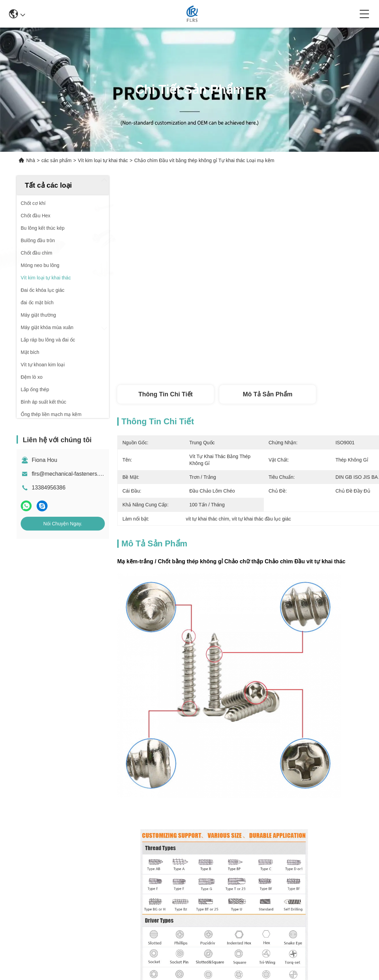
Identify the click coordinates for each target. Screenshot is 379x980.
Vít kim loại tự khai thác (103, 160)
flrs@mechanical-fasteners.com (70, 474)
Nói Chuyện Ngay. (63, 524)
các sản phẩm (57, 160)
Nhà (31, 160)
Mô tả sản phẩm (268, 394)
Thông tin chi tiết (165, 394)
